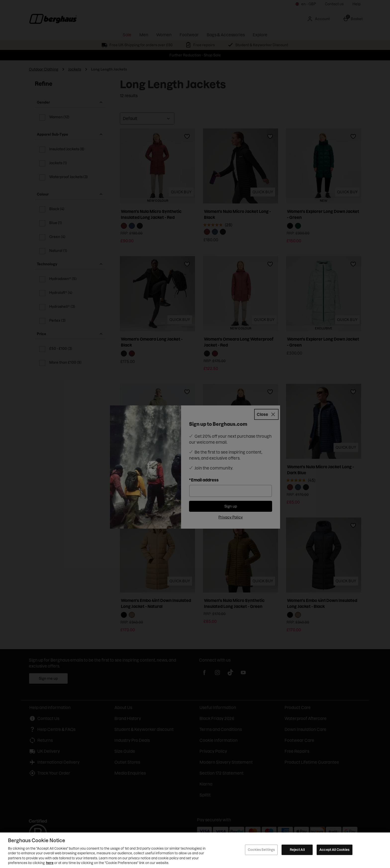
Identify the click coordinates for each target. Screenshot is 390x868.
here (50, 863)
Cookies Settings (261, 850)
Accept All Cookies (334, 850)
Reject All (297, 850)
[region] (195, 850)
